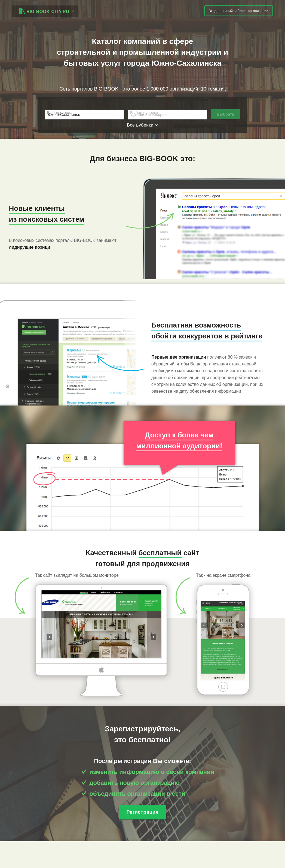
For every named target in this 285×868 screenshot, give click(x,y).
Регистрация (142, 812)
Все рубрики (142, 125)
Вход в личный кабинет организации (239, 11)
